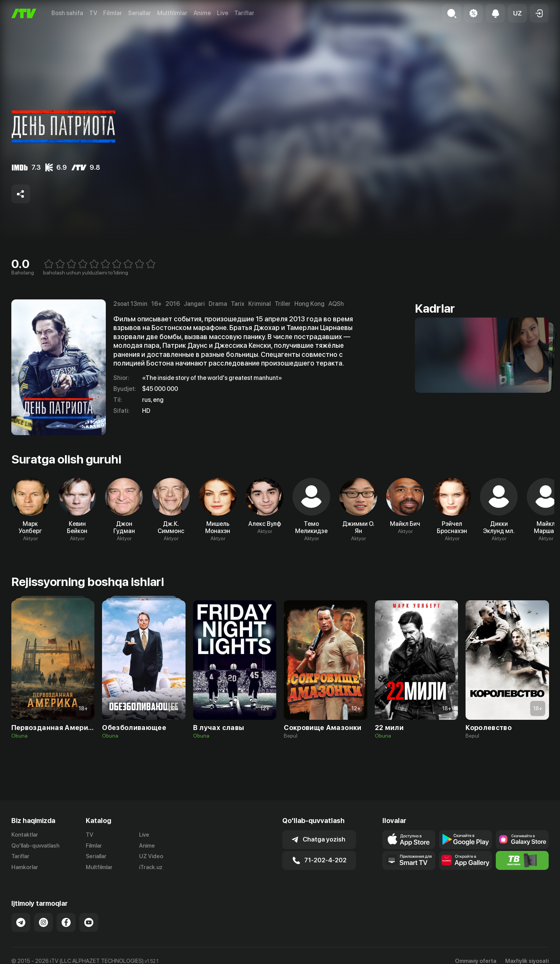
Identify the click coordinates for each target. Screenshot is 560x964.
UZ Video (151, 856)
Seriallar (140, 13)
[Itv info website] (522, 860)
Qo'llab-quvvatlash (35, 846)
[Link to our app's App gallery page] (466, 860)
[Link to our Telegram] (21, 922)
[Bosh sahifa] (24, 13)
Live (223, 13)
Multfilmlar (172, 13)
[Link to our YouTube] (89, 922)
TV (93, 13)
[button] (517, 13)
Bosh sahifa (67, 13)
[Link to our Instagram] (43, 922)
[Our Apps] (409, 860)
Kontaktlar (25, 835)
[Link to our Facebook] (66, 922)
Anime (202, 13)
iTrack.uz (151, 867)
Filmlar (113, 13)
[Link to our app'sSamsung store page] (522, 840)
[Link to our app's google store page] (466, 840)
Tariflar (244, 13)
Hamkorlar (25, 867)
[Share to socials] (21, 194)
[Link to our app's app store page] (409, 840)
